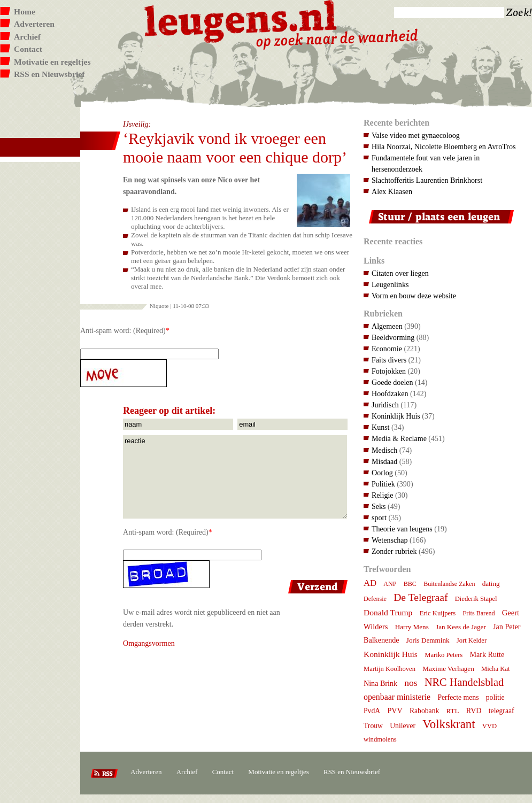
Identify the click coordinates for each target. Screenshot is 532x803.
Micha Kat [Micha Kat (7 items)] (496, 669)
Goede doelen (392, 382)
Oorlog (382, 473)
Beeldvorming (393, 337)
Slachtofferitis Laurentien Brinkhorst (427, 180)
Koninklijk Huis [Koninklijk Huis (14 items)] (391, 654)
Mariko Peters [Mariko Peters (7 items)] (444, 655)
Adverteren (34, 24)
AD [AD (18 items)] (370, 583)
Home (25, 11)
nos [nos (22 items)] (411, 683)
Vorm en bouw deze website (414, 296)
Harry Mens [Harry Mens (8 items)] (412, 627)
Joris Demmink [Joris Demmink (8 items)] (428, 640)
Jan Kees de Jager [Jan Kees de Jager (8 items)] (461, 627)
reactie (235, 477)
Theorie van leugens (402, 529)
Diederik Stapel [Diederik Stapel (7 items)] (476, 599)
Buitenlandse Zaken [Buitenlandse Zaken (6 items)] (449, 584)
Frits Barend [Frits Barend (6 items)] (479, 613)
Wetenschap (390, 540)
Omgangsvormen (149, 643)
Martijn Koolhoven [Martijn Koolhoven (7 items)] (390, 669)
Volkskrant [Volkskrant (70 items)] (449, 724)
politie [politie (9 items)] (495, 697)
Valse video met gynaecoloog (416, 135)
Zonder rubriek (394, 551)
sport (379, 518)
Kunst (381, 427)
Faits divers (389, 360)
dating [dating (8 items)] (491, 584)
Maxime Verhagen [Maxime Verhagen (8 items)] (448, 669)
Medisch (384, 450)
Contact (28, 49)
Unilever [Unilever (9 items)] (403, 726)
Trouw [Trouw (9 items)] (373, 726)
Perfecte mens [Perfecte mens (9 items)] (458, 697)
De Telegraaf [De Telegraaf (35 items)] (421, 597)
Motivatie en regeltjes (52, 62)
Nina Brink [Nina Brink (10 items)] (380, 683)
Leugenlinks (390, 284)
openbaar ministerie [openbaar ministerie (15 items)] (397, 697)
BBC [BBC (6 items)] (410, 584)
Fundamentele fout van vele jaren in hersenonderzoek (426, 163)
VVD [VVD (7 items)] (489, 726)
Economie (387, 349)
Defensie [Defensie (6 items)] (375, 599)
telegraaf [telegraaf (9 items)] (502, 711)
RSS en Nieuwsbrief (49, 74)
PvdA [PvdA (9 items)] (372, 711)
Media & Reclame (399, 438)
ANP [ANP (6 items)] (390, 584)
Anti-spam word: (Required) (123, 330)
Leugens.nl (241, 20)
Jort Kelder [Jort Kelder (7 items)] (472, 640)
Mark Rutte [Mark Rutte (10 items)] (487, 654)
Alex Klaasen (392, 191)
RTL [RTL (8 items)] (453, 711)
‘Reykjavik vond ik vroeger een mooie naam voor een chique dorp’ (235, 148)
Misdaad (384, 461)
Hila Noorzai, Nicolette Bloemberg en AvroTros (444, 146)
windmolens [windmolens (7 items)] (380, 739)
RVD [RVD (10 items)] (474, 711)
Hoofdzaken (390, 393)
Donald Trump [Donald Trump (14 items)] (388, 612)
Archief (27, 37)
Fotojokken (389, 371)
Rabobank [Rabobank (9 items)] (424, 711)
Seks (379, 506)
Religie (383, 495)
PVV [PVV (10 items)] (395, 711)
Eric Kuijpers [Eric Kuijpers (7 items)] (438, 613)
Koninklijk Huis (396, 416)
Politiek (383, 484)
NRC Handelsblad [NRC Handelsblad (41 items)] (464, 682)
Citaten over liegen (400, 273)
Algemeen (387, 326)
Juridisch (385, 405)
